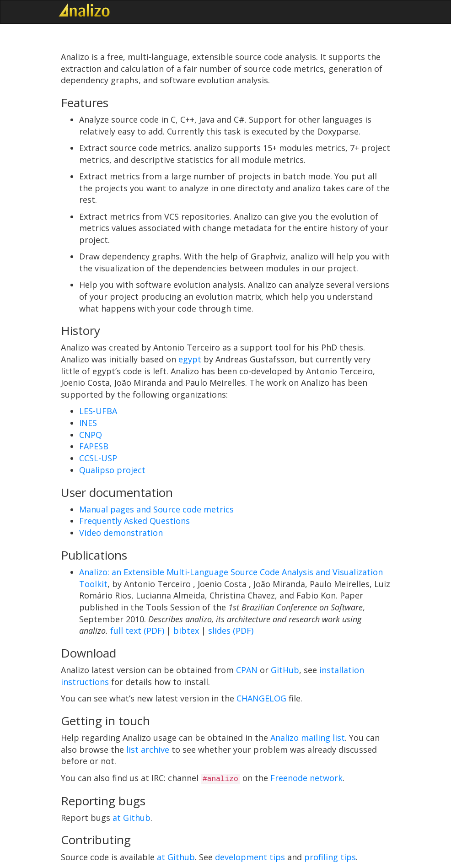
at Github (132, 818)
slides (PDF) (231, 631)
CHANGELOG (261, 698)
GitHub (285, 670)
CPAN (247, 670)
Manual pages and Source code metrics (156, 509)
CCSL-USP (98, 458)
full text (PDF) (137, 631)
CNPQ (91, 435)
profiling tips (330, 857)
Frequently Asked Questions (134, 521)
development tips (250, 857)
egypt (190, 359)
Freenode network (306, 778)
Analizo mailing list (308, 738)
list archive (148, 749)
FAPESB (94, 446)
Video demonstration (121, 533)
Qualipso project (112, 470)
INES (88, 423)
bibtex (186, 631)
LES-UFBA (98, 411)
